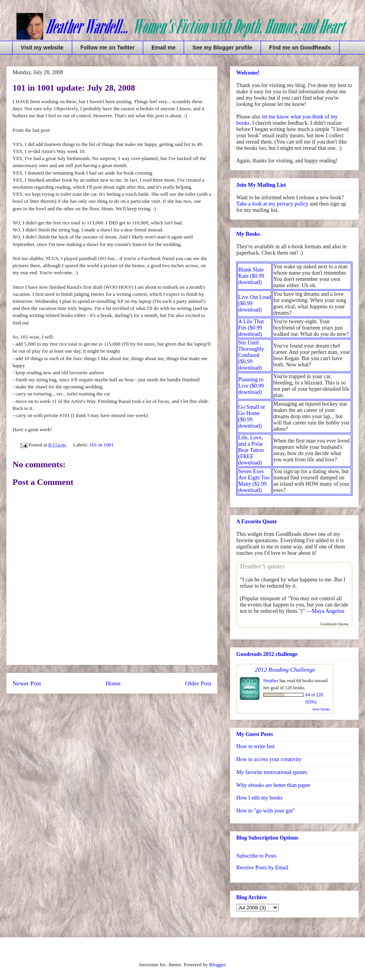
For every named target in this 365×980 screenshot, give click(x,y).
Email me (163, 47)
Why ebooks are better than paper (273, 785)
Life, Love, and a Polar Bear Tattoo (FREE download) (251, 450)
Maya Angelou (328, 611)
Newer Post (27, 683)
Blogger (217, 965)
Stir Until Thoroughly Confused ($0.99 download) (251, 355)
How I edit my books (259, 798)
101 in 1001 (102, 445)
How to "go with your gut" (266, 811)
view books (321, 709)
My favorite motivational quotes (272, 772)
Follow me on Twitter (108, 47)
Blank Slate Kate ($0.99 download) (251, 276)
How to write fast (255, 746)
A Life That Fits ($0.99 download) (251, 328)
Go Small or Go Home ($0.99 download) (252, 416)
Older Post (198, 683)
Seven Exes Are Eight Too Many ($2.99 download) (254, 481)
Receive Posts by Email (262, 868)
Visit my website (42, 47)
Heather (271, 681)
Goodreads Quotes (334, 624)
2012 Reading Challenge (285, 669)
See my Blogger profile (222, 47)
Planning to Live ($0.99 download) (251, 386)
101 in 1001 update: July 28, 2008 (74, 88)
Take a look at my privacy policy (272, 204)
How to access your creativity (269, 759)
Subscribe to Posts (256, 856)
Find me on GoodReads (300, 47)
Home (113, 683)
